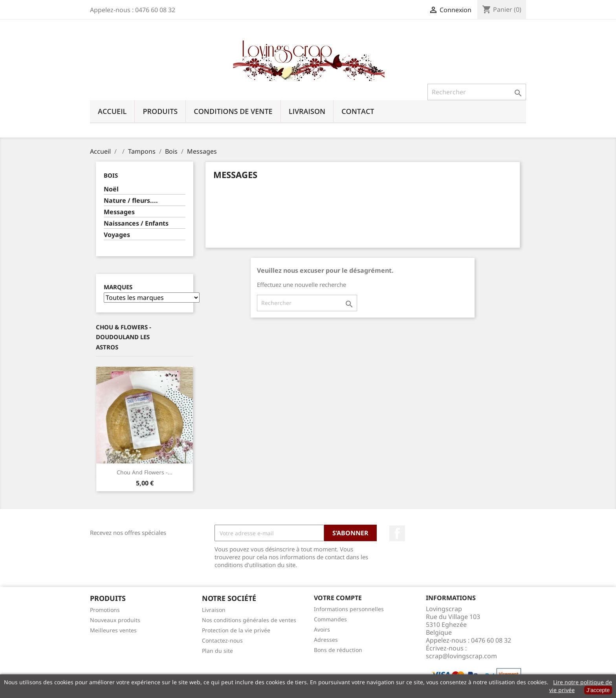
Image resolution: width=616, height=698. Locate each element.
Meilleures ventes (113, 630)
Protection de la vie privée (236, 630)
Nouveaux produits (115, 620)
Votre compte (338, 598)
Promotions (105, 610)
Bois (111, 175)
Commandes (330, 619)
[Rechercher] (477, 92)
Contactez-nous (222, 640)
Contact (358, 111)
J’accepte (598, 690)
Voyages (117, 235)
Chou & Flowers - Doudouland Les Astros (124, 337)
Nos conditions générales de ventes (249, 620)
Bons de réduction (338, 650)
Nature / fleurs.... (131, 201)
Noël (111, 189)
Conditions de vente (233, 111)
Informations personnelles (349, 609)
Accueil (112, 111)
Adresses (326, 640)
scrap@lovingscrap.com (461, 656)
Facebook (397, 533)
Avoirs (322, 629)
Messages (119, 212)
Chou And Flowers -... (145, 472)
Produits (160, 111)
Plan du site (217, 651)
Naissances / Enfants (136, 223)
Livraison (307, 111)
